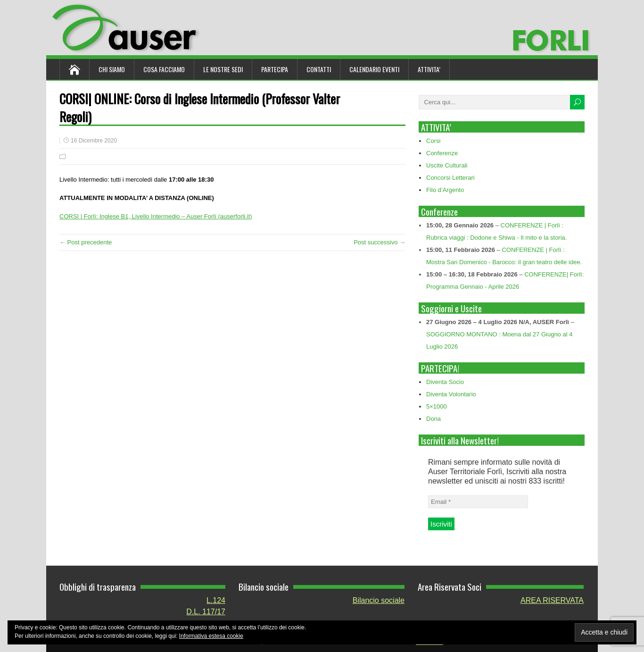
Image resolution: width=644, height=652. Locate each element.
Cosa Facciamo (164, 69)
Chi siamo (112, 69)
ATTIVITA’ (429, 69)
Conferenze (442, 153)
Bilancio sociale (379, 600)
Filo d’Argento (445, 190)
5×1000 (437, 406)
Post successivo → (380, 242)
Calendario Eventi (374, 69)
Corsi (433, 141)
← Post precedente (86, 242)
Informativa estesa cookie (211, 636)
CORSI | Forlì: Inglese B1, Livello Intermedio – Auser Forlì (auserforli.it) (156, 216)
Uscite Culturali (447, 165)
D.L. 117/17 (206, 612)
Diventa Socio (445, 382)
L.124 (216, 600)
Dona (433, 419)
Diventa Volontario (451, 394)
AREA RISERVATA (552, 600)
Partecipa (275, 69)
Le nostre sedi (223, 69)
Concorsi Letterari (450, 178)
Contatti (319, 69)
